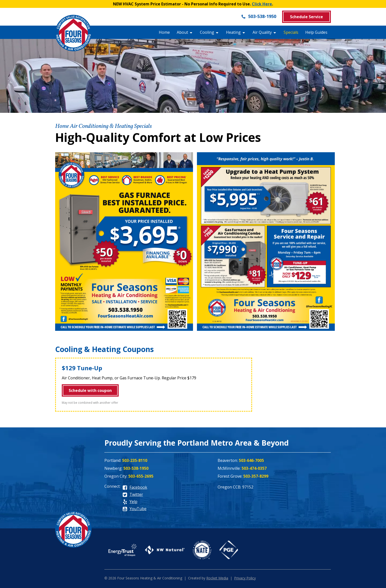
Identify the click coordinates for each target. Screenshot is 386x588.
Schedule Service (306, 17)
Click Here (262, 4)
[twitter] (133, 495)
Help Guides (316, 32)
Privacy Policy (245, 578)
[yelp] (130, 502)
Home (164, 32)
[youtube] (134, 509)
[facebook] (135, 488)
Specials (291, 32)
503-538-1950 (259, 16)
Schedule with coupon (90, 390)
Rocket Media (217, 578)
